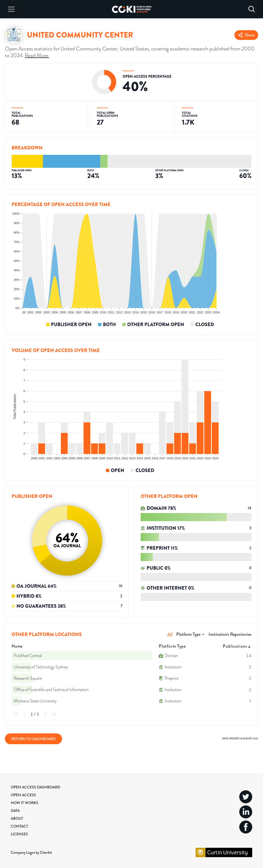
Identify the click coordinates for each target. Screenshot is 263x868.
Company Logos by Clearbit (31, 852)
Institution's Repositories (230, 634)
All (170, 634)
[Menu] (11, 9)
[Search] (252, 9)
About (17, 818)
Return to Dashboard (33, 739)
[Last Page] (54, 714)
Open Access (23, 795)
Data (15, 811)
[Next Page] (45, 714)
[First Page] (16, 714)
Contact (19, 826)
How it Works (25, 803)
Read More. (37, 55)
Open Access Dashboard (35, 787)
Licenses (19, 834)
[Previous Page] (25, 714)
